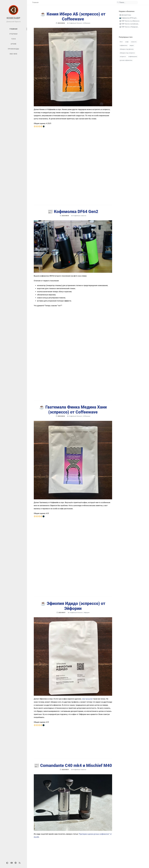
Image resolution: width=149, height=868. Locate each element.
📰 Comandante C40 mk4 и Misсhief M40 (73, 722)
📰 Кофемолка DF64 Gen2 (73, 201)
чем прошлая (87, 655)
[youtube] (12, 863)
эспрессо (123, 56)
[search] (128, 2)
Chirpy (137, 863)
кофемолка (124, 45)
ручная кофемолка (126, 60)
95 (67, 853)
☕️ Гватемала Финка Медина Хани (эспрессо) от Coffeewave (73, 383)
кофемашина (133, 56)
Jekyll (130, 863)
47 (54, 853)
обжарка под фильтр (127, 49)
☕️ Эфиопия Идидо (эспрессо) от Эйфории (73, 562)
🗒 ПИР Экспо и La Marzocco (129, 21)
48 (58, 853)
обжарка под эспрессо (127, 53)
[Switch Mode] (7, 863)
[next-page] (71, 853)
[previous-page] (36, 853)
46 (49, 853)
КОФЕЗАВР (13, 18)
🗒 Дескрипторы (125, 15)
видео (132, 45)
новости (134, 42)
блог (121, 42)
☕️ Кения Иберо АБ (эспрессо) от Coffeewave (73, 17)
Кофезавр (41, 863)
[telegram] (16, 863)
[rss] (20, 863)
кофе (127, 42)
